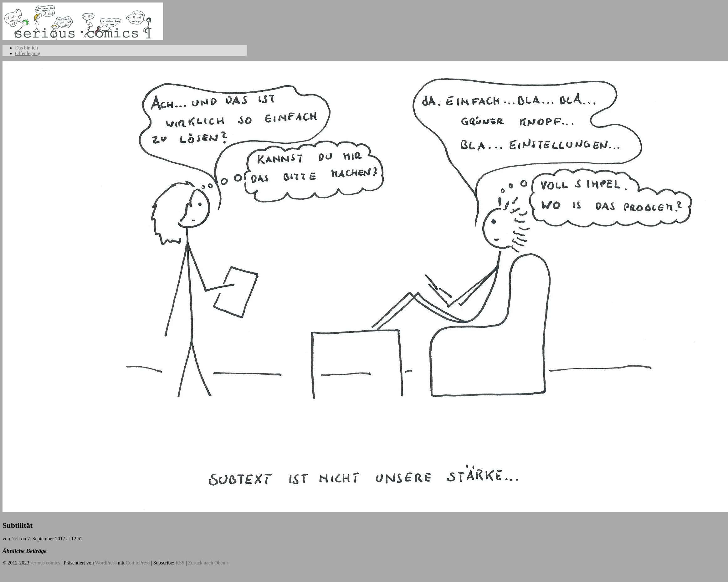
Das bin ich (26, 48)
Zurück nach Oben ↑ (209, 563)
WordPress (106, 563)
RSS (180, 563)
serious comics (83, 28)
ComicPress (138, 563)
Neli (16, 539)
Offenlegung (28, 53)
